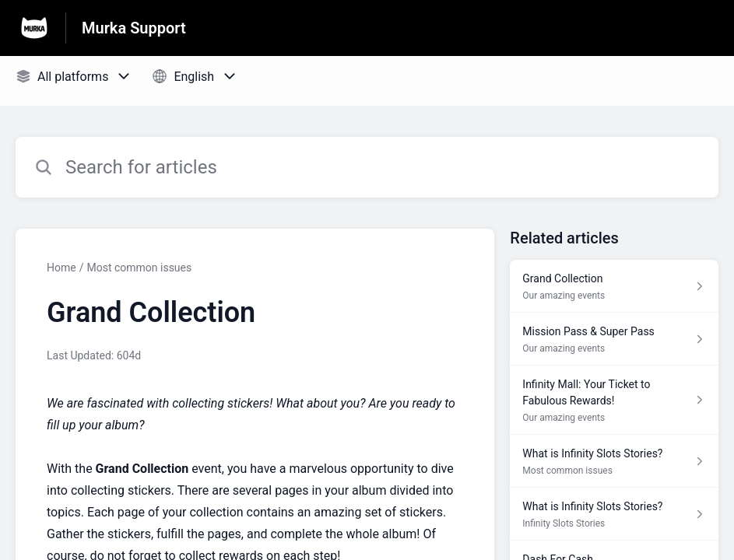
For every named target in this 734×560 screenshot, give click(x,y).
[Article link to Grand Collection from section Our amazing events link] (614, 286)
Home (61, 268)
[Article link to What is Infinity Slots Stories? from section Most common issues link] (614, 461)
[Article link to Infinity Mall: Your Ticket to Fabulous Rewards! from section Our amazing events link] (614, 400)
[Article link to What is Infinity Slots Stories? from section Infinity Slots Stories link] (614, 514)
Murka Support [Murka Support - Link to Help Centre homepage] (134, 28)
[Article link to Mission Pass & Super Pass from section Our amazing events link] (614, 339)
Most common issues (139, 268)
